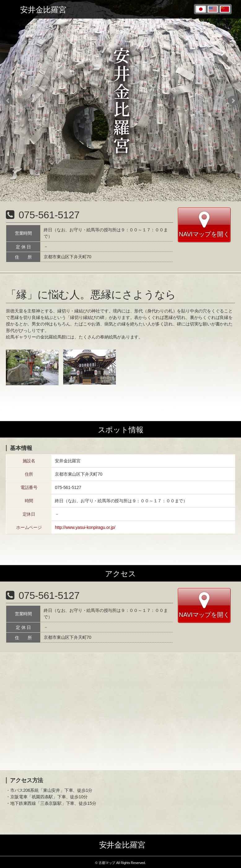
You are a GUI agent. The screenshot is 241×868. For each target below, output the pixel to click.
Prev (8, 101)
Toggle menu (9, 9)
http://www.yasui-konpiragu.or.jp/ (85, 527)
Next (233, 101)
